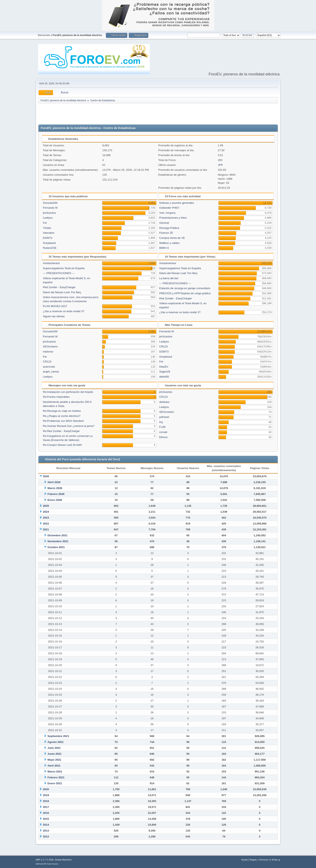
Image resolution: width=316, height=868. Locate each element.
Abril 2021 (54, 766)
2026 (46, 476)
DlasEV (164, 367)
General (164, 223)
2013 (46, 831)
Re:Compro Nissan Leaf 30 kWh (62, 445)
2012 (46, 837)
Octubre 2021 (56, 547)
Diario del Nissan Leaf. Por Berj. (62, 292)
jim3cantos (49, 213)
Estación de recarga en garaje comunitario (185, 288)
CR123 (47, 362)
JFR (220, 165)
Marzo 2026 (55, 488)
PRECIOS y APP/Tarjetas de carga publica (185, 293)
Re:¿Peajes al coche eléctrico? (62, 416)
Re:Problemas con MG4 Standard (63, 421)
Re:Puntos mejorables (56, 397)
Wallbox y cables (170, 243)
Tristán (47, 228)
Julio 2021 (54, 748)
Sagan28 (165, 372)
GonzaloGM (50, 203)
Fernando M (50, 208)
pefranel (164, 417)
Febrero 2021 (56, 777)
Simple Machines (63, 860)
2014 (46, 825)
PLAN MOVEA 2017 (55, 306)
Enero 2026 (55, 500)
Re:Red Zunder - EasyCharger (61, 431)
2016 (46, 813)
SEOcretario (50, 346)
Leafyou (48, 218)
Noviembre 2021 (58, 541)
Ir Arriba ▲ (275, 860)
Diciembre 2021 (58, 535)
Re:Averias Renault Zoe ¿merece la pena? (69, 426)
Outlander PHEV (169, 208)
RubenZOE (50, 248)
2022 (46, 524)
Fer (45, 223)
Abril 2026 (54, 482)
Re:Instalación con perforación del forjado (68, 392)
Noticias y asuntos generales (177, 203)
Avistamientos (51, 263)
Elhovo (164, 437)
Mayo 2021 (54, 760)
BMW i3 (164, 248)
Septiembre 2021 (58, 736)
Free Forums (53, 864)
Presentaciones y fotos (173, 218)
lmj (161, 422)
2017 (46, 807)
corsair (163, 432)
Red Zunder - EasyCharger (59, 287)
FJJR (162, 427)
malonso (48, 352)
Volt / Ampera (167, 213)
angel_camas (51, 372)
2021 (46, 529)
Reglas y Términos (259, 860)
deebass (164, 402)
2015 (46, 819)
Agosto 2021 (55, 742)
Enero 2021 (55, 783)
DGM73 (48, 238)
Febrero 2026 (56, 494)
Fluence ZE (166, 233)
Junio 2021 (55, 754)
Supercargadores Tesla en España (64, 268)
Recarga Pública (169, 228)
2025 (46, 506)
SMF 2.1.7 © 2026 (45, 860)
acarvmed (49, 367)
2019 (46, 795)
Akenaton (49, 233)
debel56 (164, 377)
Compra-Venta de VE (172, 238)
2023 (46, 518)
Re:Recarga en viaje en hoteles (62, 411)
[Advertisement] (158, 114)
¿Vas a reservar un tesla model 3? (64, 311)
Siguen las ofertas (54, 316)
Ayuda (244, 860)
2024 (46, 512)
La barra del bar (169, 278)
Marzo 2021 (55, 772)
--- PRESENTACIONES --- (59, 273)
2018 (46, 801)
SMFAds (39, 864)
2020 (46, 789)
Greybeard (49, 243)
